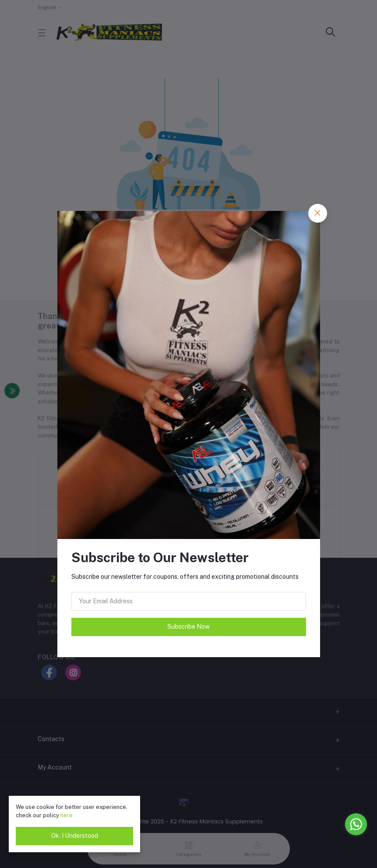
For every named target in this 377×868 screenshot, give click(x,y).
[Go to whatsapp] (356, 824)
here (67, 815)
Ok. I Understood (75, 836)
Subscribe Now (188, 626)
